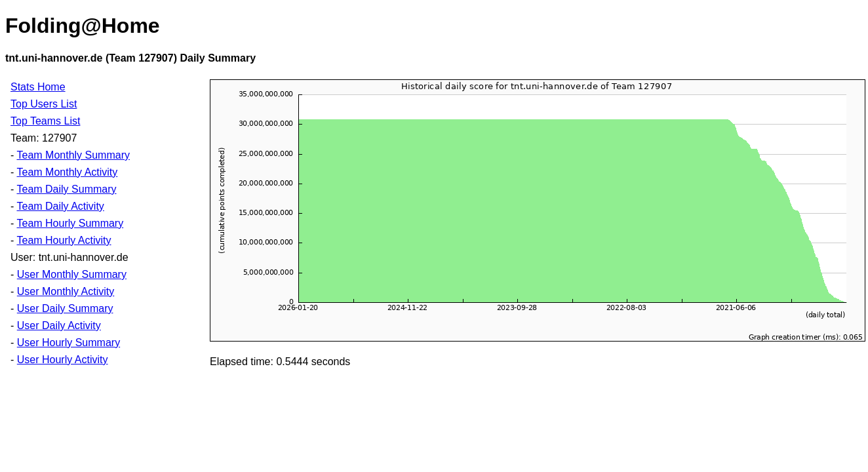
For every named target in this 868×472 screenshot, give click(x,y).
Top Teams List (45, 121)
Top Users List (44, 104)
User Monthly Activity (66, 291)
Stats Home (38, 87)
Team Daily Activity (60, 206)
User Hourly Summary (69, 343)
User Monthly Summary (72, 274)
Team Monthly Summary (73, 155)
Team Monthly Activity (67, 172)
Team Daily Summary (66, 189)
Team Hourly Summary (70, 223)
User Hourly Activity (63, 360)
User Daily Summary (65, 308)
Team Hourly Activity (64, 240)
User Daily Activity (59, 325)
